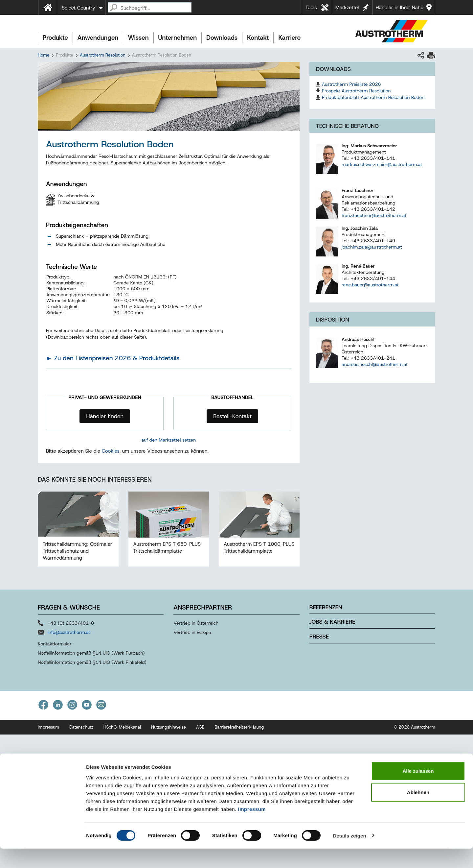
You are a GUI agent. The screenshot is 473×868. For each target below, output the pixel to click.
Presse (319, 770)
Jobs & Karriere (332, 755)
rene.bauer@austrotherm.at (370, 285)
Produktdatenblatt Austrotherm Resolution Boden (373, 97)
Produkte (55, 38)
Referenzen (326, 740)
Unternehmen (178, 38)
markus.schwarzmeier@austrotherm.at (382, 164)
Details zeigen (349, 855)
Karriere (289, 38)
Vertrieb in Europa (192, 765)
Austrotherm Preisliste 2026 (351, 84)
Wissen (138, 38)
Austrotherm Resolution (103, 55)
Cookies (111, 585)
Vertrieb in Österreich (196, 756)
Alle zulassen (418, 790)
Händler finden (105, 416)
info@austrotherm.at (69, 765)
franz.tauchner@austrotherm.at (374, 215)
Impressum (252, 828)
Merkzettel (347, 8)
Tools (311, 8)
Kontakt (258, 38)
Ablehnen (418, 812)
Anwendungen (98, 38)
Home (44, 55)
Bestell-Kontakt (232, 416)
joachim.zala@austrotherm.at (372, 247)
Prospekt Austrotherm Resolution (356, 91)
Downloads (222, 38)
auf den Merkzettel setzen (169, 440)
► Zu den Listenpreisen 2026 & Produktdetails (113, 358)
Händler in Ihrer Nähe (400, 8)
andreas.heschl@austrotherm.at (375, 364)
